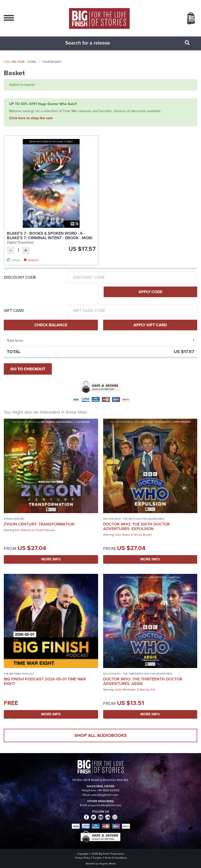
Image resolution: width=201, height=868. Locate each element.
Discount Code (20, 277)
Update (16, 260)
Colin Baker (122, 535)
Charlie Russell (45, 530)
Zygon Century (14, 519)
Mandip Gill (147, 690)
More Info (51, 559)
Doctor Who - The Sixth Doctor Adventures (134, 519)
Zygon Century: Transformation (39, 524)
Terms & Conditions (116, 858)
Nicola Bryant (143, 535)
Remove (33, 260)
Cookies (97, 858)
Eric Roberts (23, 530)
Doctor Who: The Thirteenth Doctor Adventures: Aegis (143, 681)
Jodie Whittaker (125, 690)
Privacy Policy (83, 858)
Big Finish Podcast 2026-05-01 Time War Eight (45, 681)
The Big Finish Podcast (19, 674)
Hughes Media (107, 864)
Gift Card (14, 311)
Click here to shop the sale (31, 118)
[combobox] (94, 43)
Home (32, 62)
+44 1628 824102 (108, 790)
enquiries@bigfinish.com (105, 805)
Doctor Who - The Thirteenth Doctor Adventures (138, 674)
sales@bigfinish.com (105, 795)
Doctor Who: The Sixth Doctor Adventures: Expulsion (137, 526)
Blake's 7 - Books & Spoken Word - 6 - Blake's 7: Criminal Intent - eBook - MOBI (50, 236)
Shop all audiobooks (100, 735)
